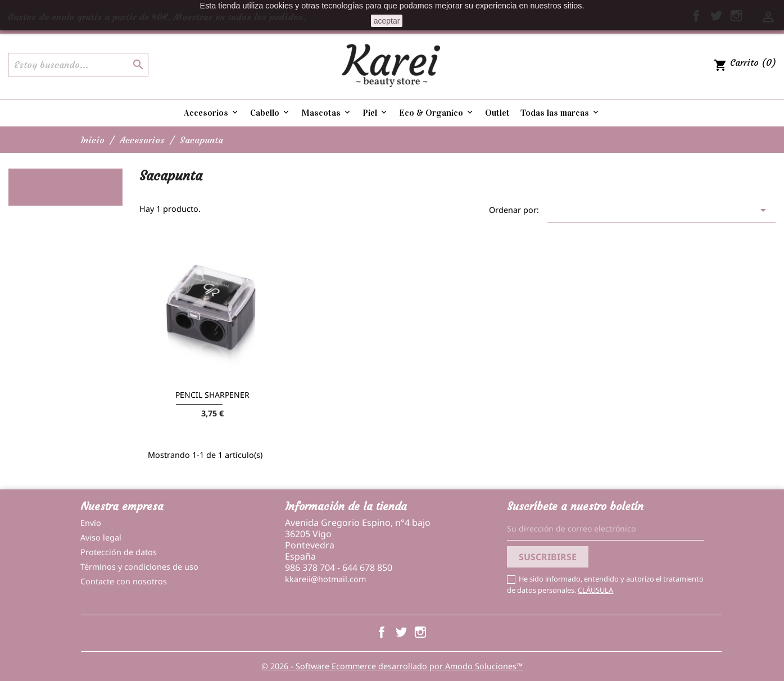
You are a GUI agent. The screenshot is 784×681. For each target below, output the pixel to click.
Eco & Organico (437, 113)
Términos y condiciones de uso (139, 567)
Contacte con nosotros (124, 581)
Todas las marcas (560, 113)
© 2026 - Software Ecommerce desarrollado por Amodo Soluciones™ (392, 666)
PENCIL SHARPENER (212, 395)
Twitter (401, 632)
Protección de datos (119, 552)
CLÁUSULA (595, 590)
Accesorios (212, 113)
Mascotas (327, 113)
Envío (91, 523)
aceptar (387, 21)
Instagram (420, 632)
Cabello (270, 113)
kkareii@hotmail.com (325, 579)
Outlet (497, 113)
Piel (375, 113)
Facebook (382, 632)
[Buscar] (78, 65)
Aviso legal (101, 537)
